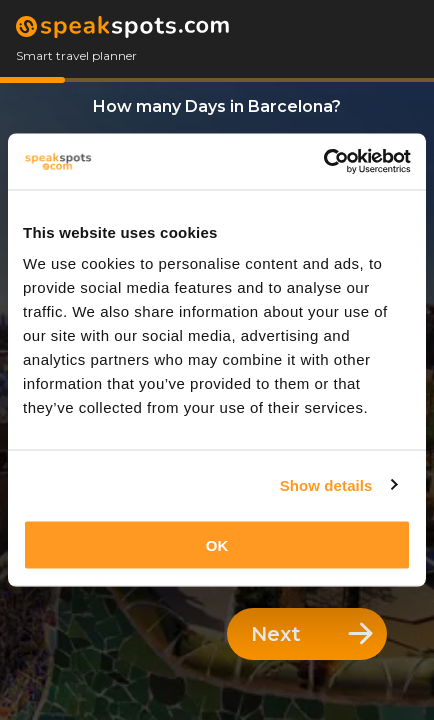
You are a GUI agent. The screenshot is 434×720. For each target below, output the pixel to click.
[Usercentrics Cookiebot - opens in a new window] (323, 162)
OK (217, 545)
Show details (326, 484)
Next (312, 634)
